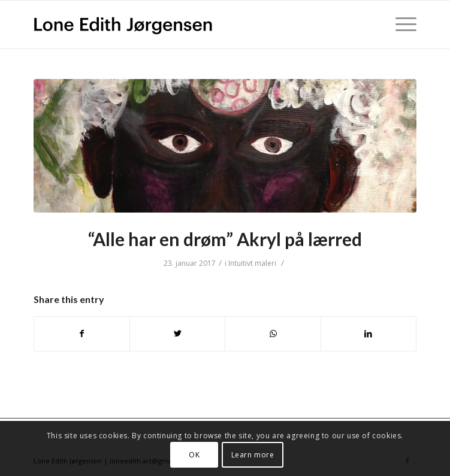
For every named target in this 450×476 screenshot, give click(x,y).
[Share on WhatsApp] (273, 333)
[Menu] (400, 25)
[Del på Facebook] (82, 333)
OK (194, 455)
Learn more (253, 455)
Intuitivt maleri (252, 263)
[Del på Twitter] (177, 333)
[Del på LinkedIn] (369, 333)
